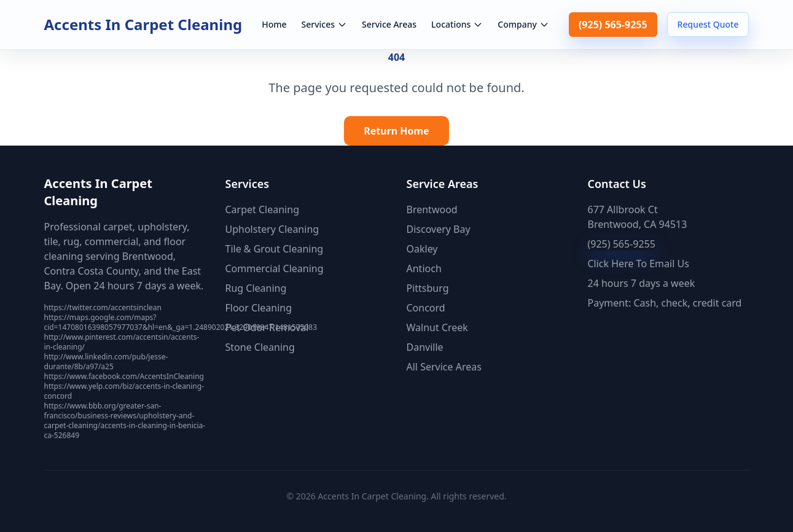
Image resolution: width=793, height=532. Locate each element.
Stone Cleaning (260, 347)
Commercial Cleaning (275, 268)
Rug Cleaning (256, 288)
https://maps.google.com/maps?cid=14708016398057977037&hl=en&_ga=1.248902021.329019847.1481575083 (181, 322)
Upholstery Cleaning (272, 229)
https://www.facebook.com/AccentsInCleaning (124, 376)
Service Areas (389, 24)
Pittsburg (428, 288)
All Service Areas (444, 367)
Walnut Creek (437, 327)
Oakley (422, 249)
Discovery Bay (439, 229)
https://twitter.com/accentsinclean (103, 307)
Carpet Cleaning (262, 209)
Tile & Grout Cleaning (275, 249)
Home (274, 24)
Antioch (424, 268)
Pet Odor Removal (267, 327)
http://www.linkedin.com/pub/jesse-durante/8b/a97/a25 (106, 362)
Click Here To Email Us (639, 264)
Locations (457, 24)
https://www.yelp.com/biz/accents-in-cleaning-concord (124, 391)
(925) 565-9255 (613, 25)
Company (523, 24)
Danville (425, 347)
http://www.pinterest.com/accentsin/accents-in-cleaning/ (122, 342)
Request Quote (708, 24)
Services (325, 24)
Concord (426, 308)
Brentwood (432, 209)
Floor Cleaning (259, 308)
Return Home (396, 131)
